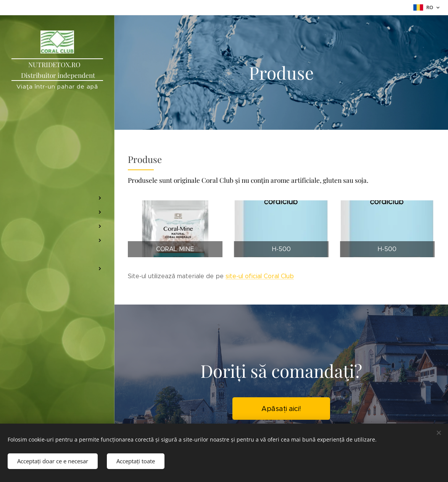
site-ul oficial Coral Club (260, 276)
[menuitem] (57, 147)
